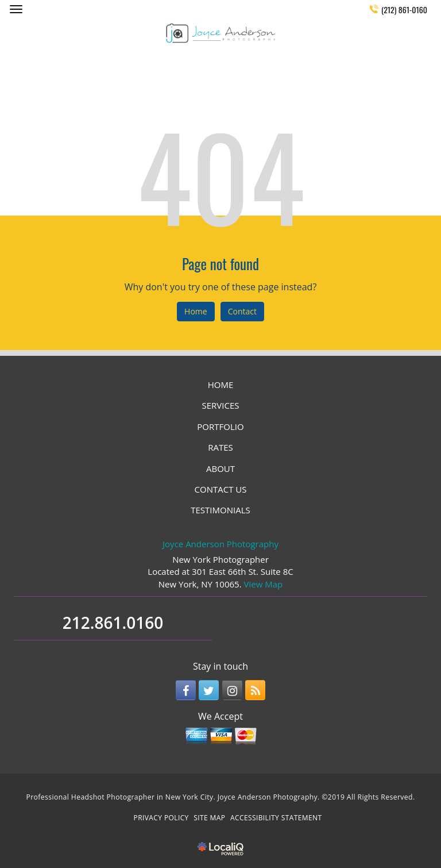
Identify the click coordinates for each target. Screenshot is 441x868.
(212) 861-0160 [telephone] (404, 9)
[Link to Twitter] (209, 690)
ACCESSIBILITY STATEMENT (276, 818)
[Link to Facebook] (186, 690)
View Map (264, 584)
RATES (220, 447)
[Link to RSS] (255, 690)
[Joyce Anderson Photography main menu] (16, 9)
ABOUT (220, 468)
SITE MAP (209, 818)
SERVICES (221, 405)
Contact (242, 311)
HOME (221, 385)
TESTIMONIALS (220, 510)
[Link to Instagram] (232, 690)
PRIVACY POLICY (161, 818)
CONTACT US (221, 489)
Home (196, 311)
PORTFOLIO (220, 427)
